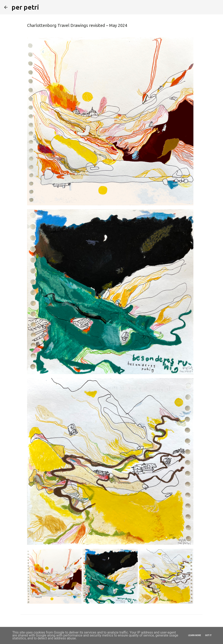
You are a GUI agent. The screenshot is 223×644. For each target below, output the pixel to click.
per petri (25, 7)
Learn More (195, 635)
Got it (208, 635)
